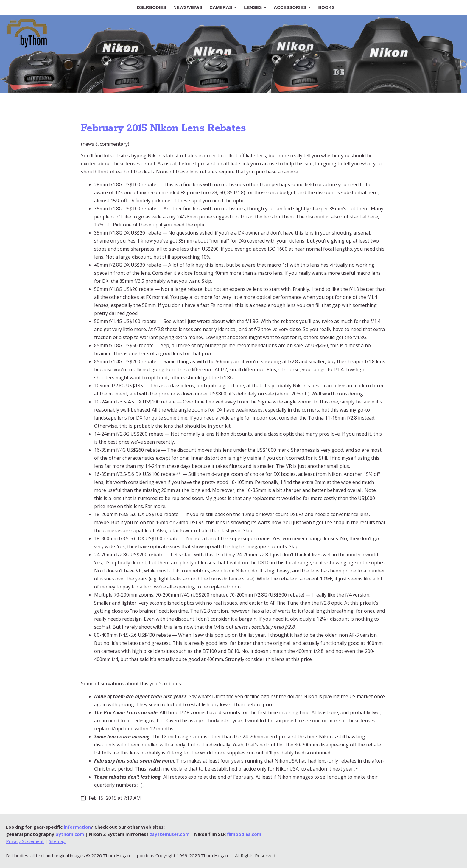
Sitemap (57, 841)
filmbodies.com (244, 834)
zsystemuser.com (170, 834)
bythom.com (70, 834)
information (77, 827)
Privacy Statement (25, 841)
